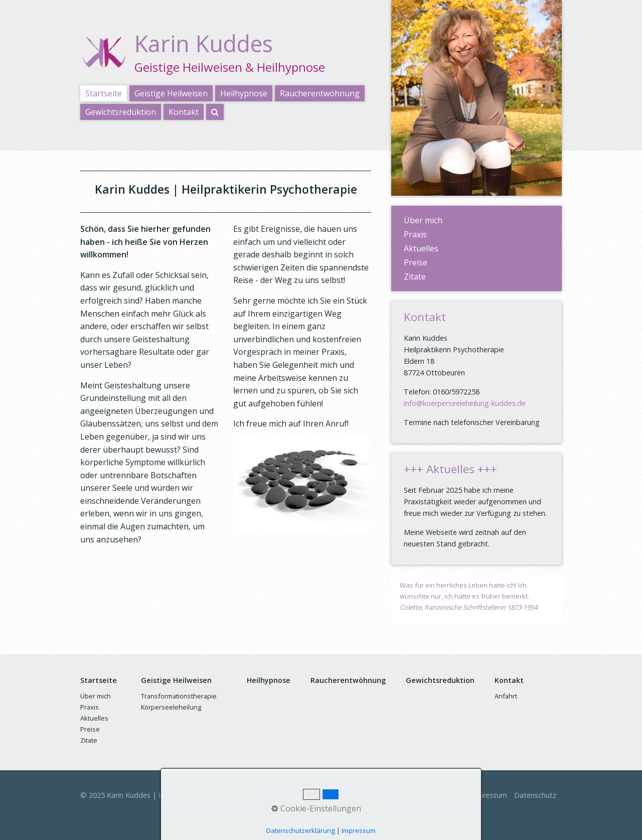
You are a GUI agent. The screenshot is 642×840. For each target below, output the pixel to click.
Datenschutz (535, 795)
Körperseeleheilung (171, 707)
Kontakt (184, 112)
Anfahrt (506, 696)
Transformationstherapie (179, 696)
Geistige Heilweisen (171, 93)
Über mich (423, 220)
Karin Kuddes (204, 43)
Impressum (489, 795)
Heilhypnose (244, 93)
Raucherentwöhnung (320, 93)
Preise (416, 262)
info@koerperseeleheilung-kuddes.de (465, 403)
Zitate (415, 276)
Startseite (104, 93)
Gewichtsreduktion (121, 112)
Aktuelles (421, 248)
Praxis (415, 234)
